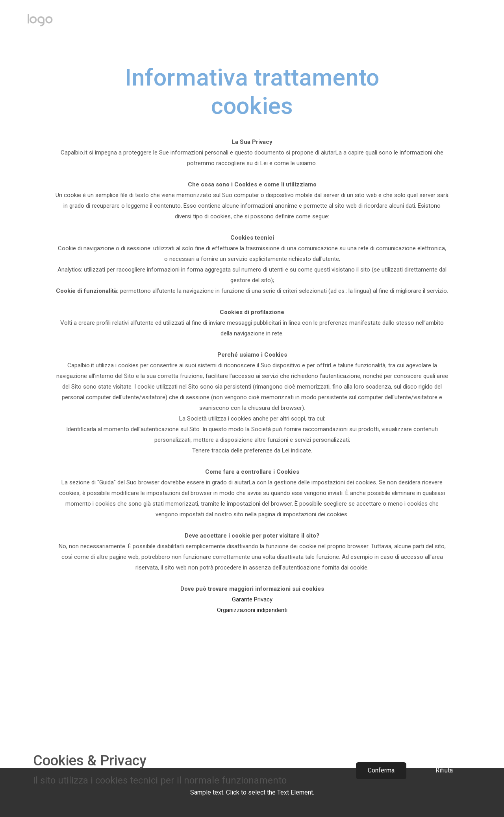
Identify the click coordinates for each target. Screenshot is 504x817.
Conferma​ (381, 770)
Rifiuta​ (444, 770)
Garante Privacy (252, 599)
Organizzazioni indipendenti (252, 610)
